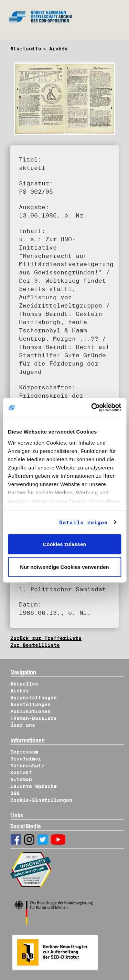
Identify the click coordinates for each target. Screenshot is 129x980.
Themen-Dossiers (34, 718)
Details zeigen (83, 522)
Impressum (24, 752)
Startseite (26, 49)
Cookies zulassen (65, 544)
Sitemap (21, 779)
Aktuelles (24, 684)
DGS (15, 793)
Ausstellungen (30, 705)
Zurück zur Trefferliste (46, 638)
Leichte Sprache (34, 786)
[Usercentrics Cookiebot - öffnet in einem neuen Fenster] (92, 407)
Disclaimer (26, 759)
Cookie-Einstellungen (41, 800)
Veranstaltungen (34, 698)
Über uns (23, 725)
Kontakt (21, 773)
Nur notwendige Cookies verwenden (64, 567)
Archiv (58, 49)
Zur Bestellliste (35, 645)
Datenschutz (27, 766)
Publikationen (30, 711)
